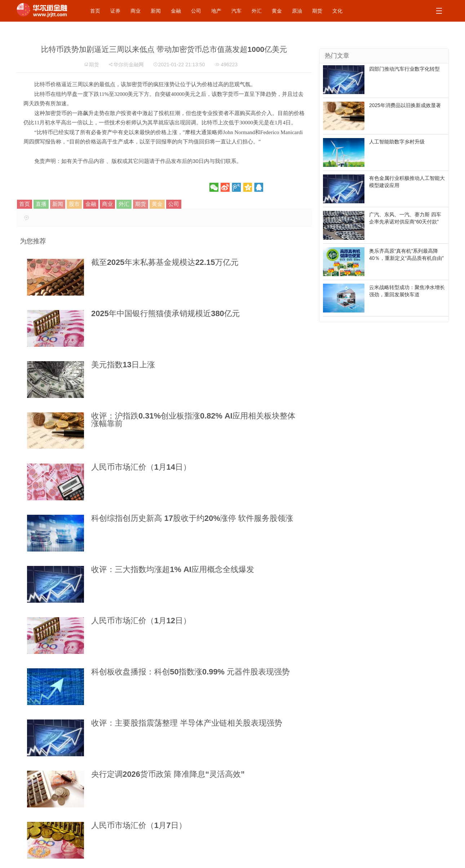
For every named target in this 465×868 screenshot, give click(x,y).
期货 (317, 11)
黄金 (277, 11)
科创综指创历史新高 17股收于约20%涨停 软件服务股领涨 (192, 518)
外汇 (257, 11)
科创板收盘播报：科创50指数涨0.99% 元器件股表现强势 (191, 672)
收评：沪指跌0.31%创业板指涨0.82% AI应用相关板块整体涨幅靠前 (193, 420)
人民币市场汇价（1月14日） (141, 467)
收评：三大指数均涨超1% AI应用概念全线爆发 (173, 569)
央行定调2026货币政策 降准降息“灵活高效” (168, 774)
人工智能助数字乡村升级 (397, 142)
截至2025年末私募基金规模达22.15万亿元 (165, 262)
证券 (115, 11)
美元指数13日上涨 (123, 365)
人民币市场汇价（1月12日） (141, 621)
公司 (196, 11)
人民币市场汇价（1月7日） (139, 825)
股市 (74, 204)
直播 (41, 204)
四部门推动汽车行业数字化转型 (404, 69)
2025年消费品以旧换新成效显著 (405, 105)
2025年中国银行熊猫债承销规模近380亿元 (165, 313)
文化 (337, 11)
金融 (176, 11)
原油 (297, 11)
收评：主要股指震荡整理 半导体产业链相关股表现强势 (187, 723)
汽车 (236, 11)
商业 (136, 11)
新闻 (156, 11)
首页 (95, 11)
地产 (216, 11)
